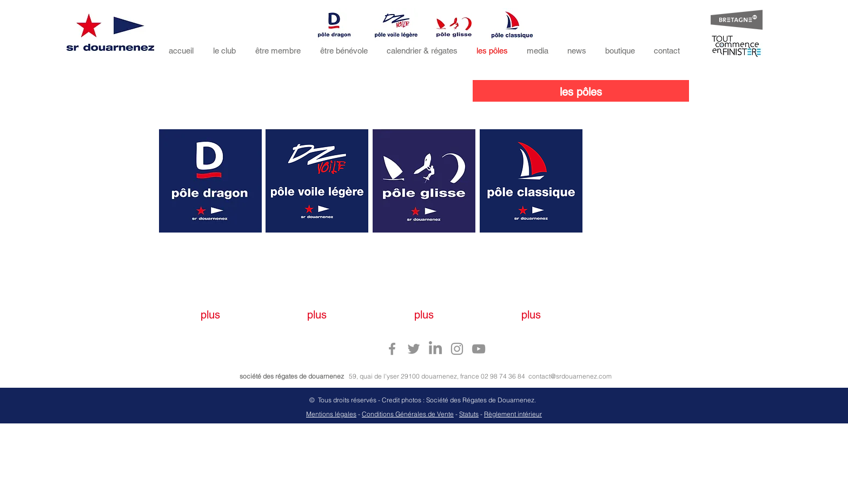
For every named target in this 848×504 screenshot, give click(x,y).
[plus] (210, 314)
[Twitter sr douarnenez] (414, 349)
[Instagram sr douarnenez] (457, 349)
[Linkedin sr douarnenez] (435, 349)
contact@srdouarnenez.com (570, 376)
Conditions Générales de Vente (408, 414)
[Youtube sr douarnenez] (479, 349)
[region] (210, 181)
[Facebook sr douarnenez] (392, 349)
